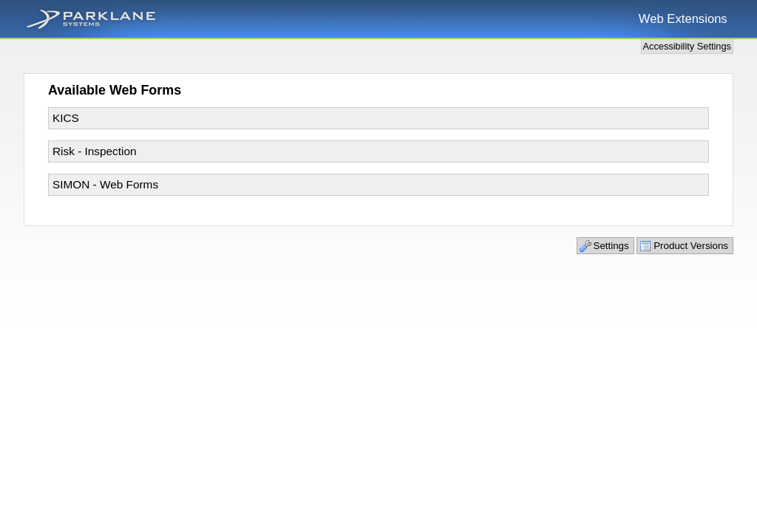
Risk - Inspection (95, 151)
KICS (66, 118)
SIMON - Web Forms (105, 184)
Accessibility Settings (687, 46)
